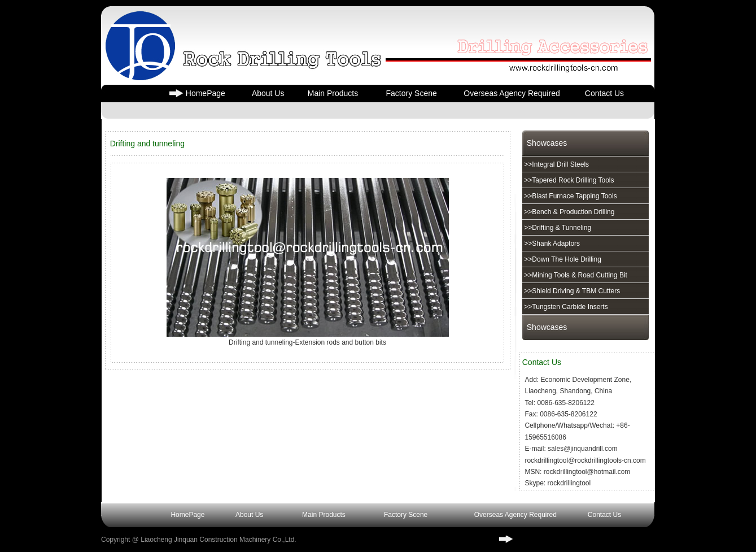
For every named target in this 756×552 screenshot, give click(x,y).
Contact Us (604, 93)
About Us (268, 93)
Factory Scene (411, 93)
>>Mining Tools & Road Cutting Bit (575, 275)
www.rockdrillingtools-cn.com (564, 539)
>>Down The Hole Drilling (562, 259)
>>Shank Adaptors (551, 244)
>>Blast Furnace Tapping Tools (570, 196)
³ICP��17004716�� (385, 540)
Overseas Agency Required (512, 93)
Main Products (333, 93)
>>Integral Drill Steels (556, 164)
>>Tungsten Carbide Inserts (565, 307)
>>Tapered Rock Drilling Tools (568, 180)
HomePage (206, 93)
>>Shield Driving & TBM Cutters (571, 291)
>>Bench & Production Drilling (568, 212)
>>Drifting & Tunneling (557, 228)
